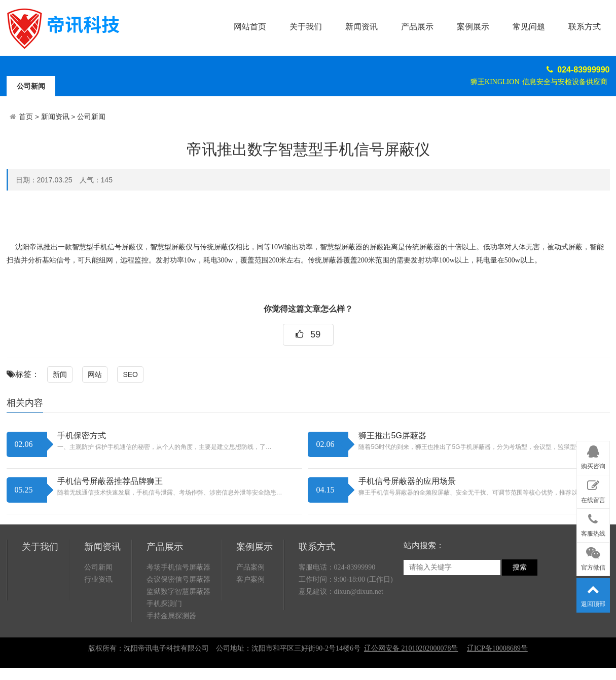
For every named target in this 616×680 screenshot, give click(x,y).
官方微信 (593, 557)
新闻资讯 (361, 27)
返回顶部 (593, 593)
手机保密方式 (82, 436)
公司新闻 (31, 86)
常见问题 (529, 27)
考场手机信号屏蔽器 (178, 567)
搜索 (520, 567)
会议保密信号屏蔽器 (178, 579)
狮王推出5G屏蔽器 (392, 436)
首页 (26, 117)
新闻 (60, 374)
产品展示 (417, 27)
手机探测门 (164, 604)
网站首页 (250, 27)
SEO (130, 374)
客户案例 (250, 579)
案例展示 (473, 27)
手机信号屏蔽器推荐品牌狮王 (110, 481)
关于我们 (306, 27)
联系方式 (585, 27)
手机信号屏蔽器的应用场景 (407, 481)
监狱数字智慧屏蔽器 (178, 592)
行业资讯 (98, 579)
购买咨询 (593, 456)
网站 (95, 374)
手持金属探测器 (171, 616)
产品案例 (250, 567)
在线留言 (593, 490)
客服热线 (593, 523)
